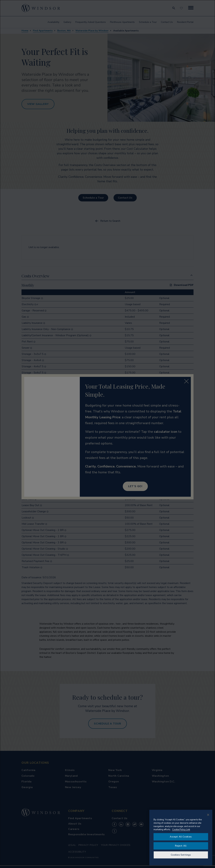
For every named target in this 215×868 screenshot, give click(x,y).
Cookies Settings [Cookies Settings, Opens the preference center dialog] (181, 855)
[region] (181, 838)
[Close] (208, 815)
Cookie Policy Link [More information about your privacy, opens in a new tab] (181, 830)
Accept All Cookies (181, 837)
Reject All (181, 846)
